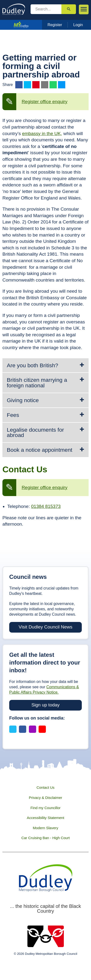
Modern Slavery (45, 828)
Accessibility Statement (45, 818)
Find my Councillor (45, 808)
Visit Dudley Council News (45, 627)
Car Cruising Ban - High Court (45, 838)
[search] (46, 9)
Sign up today (45, 705)
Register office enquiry (45, 102)
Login (78, 25)
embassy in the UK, (42, 134)
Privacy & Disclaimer (46, 798)
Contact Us (45, 787)
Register (55, 25)
